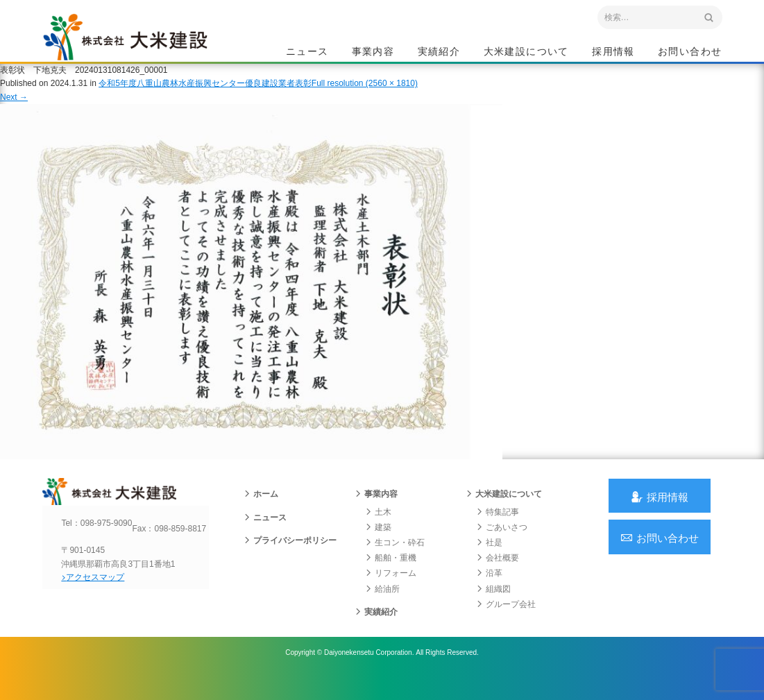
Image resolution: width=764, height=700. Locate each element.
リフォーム (391, 592)
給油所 (382, 608)
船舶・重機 (391, 577)
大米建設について (526, 53)
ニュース (307, 53)
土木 (378, 531)
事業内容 (373, 53)
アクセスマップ (102, 608)
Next (14, 110)
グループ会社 (506, 623)
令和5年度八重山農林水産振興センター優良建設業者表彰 (205, 96)
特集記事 (498, 531)
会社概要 (498, 577)
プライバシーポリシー (290, 559)
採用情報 (613, 53)
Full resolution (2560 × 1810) (365, 96)
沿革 (489, 592)
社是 (489, 561)
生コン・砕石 (395, 561)
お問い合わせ (690, 53)
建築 (378, 546)
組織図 (493, 608)
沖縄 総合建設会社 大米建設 (139, 46)
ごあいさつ (502, 546)
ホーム (261, 513)
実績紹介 (439, 53)
